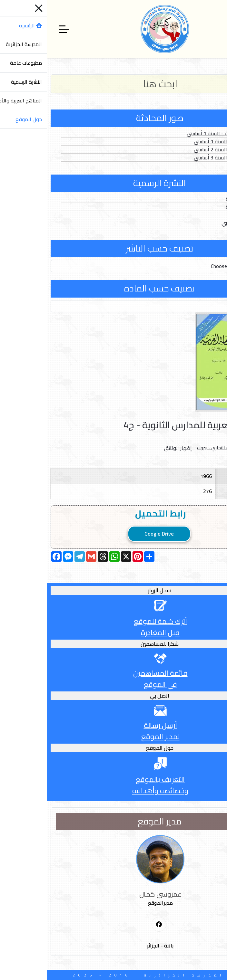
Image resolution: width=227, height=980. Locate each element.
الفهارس (201, 215)
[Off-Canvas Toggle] (17, 29)
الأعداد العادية (195, 199)
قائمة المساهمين (114, 673)
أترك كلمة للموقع (114, 621)
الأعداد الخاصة (195, 207)
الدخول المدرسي (192, 223)
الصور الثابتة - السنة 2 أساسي (179, 149)
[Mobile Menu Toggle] (218, 29)
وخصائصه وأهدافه (113, 791)
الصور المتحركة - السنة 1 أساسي (175, 133)
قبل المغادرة (113, 633)
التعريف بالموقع (113, 779)
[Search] (113, 84)
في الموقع (114, 684)
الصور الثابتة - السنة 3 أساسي (179, 157)
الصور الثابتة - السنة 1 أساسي (179, 141)
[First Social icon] (112, 925)
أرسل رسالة (114, 725)
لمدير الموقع (114, 737)
